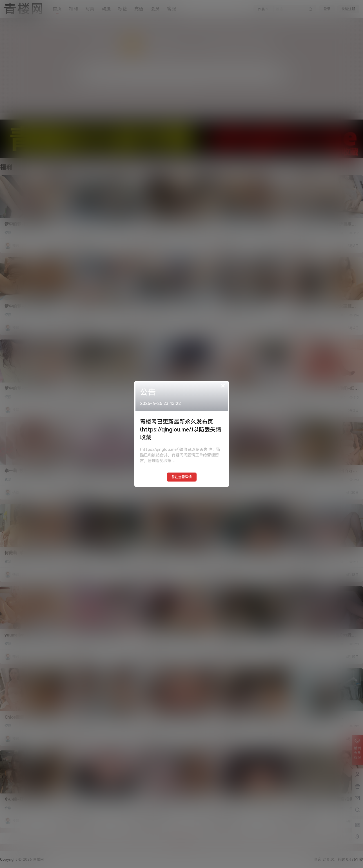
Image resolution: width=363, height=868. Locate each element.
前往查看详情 (182, 477)
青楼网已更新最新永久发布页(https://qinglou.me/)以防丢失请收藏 (181, 429)
